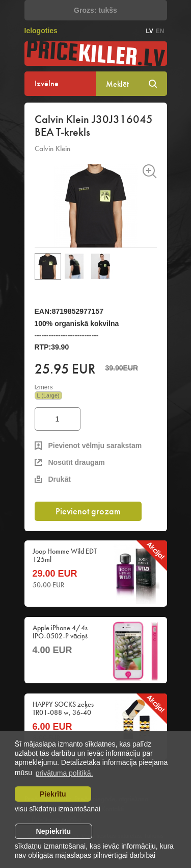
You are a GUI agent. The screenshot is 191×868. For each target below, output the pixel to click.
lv (149, 31)
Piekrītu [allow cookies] (53, 794)
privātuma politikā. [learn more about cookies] (64, 773)
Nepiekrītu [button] (53, 831)
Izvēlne (47, 83)
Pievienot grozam (88, 511)
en (160, 31)
